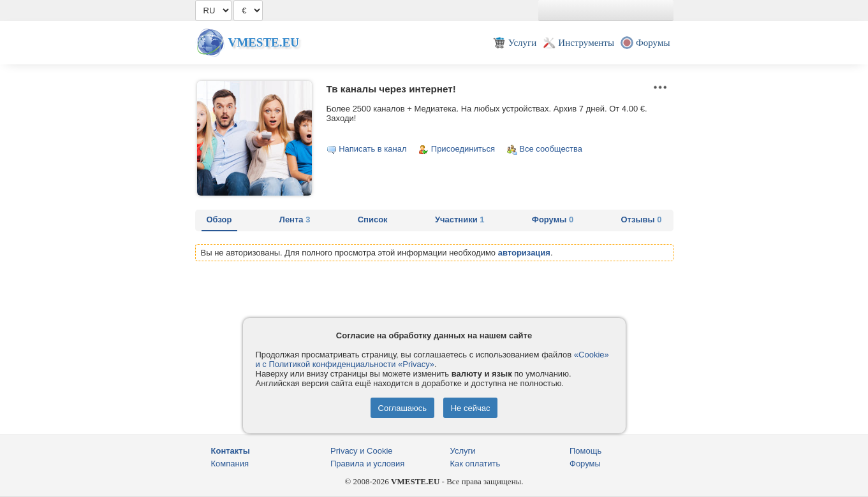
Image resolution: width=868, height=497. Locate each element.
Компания (230, 464)
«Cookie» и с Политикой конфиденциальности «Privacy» (432, 359)
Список (373, 220)
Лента (295, 220)
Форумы (553, 220)
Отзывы (642, 220)
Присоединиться (463, 149)
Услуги (463, 451)
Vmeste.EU (264, 42)
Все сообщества (551, 149)
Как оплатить (475, 464)
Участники (460, 220)
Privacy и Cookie (362, 451)
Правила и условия (367, 464)
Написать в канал (372, 149)
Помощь (585, 451)
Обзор (219, 220)
